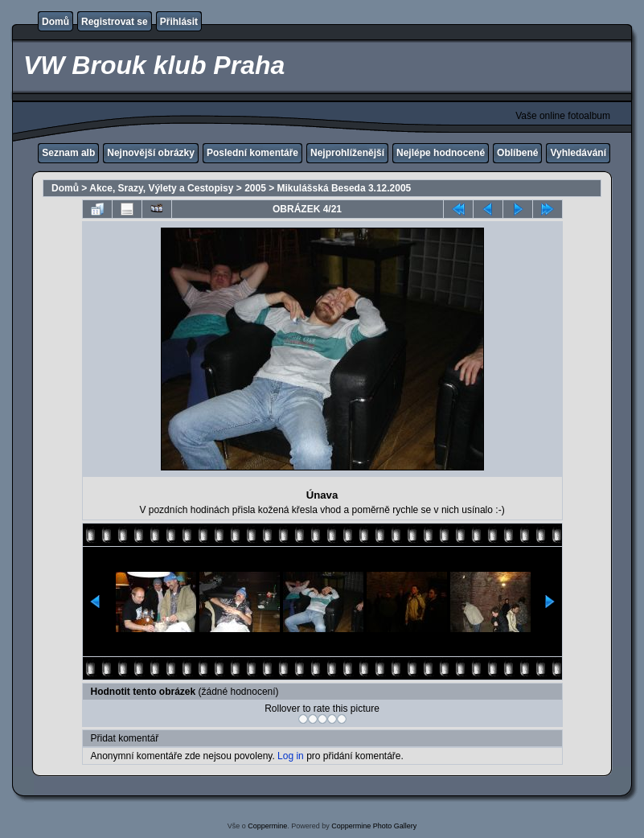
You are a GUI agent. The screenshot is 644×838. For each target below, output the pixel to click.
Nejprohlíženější (347, 153)
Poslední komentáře (252, 153)
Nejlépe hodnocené (441, 153)
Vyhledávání (578, 153)
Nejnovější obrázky (151, 153)
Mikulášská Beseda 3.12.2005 (345, 188)
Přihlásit (179, 22)
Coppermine (267, 826)
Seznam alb (68, 153)
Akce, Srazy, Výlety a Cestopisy (161, 188)
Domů (55, 22)
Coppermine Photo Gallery (374, 826)
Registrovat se (115, 22)
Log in (291, 756)
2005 (255, 188)
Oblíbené (517, 153)
